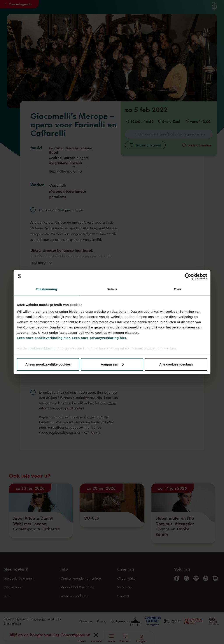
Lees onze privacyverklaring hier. (100, 338)
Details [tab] (112, 289)
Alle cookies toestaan (176, 364)
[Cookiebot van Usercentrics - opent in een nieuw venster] (188, 277)
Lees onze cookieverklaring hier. (44, 338)
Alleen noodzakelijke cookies (48, 364)
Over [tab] (178, 289)
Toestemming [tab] (46, 289)
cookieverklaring (42, 348)
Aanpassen (112, 364)
